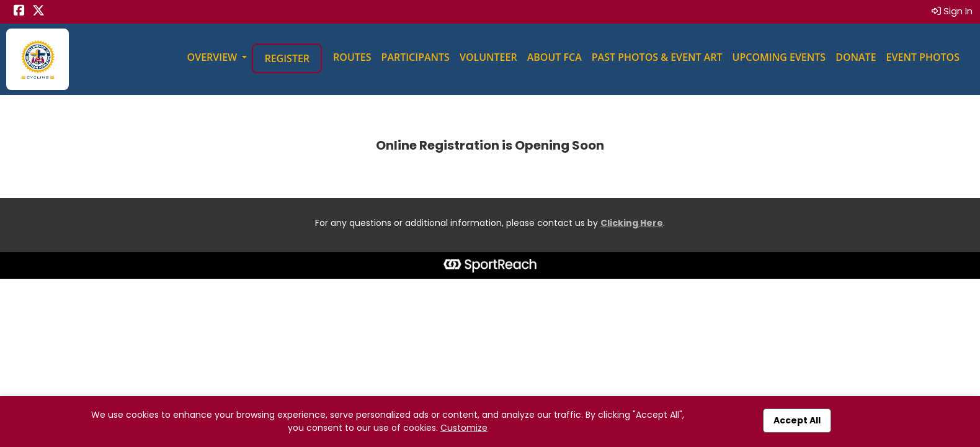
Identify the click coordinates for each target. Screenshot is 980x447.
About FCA (555, 57)
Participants (416, 57)
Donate (856, 57)
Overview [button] (214, 57)
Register (287, 58)
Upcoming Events (779, 57)
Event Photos (923, 57)
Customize (464, 428)
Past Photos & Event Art (657, 57)
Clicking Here (632, 223)
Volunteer (488, 57)
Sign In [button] (952, 11)
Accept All (797, 420)
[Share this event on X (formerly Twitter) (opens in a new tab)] (38, 11)
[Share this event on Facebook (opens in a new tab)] (19, 11)
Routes (352, 57)
